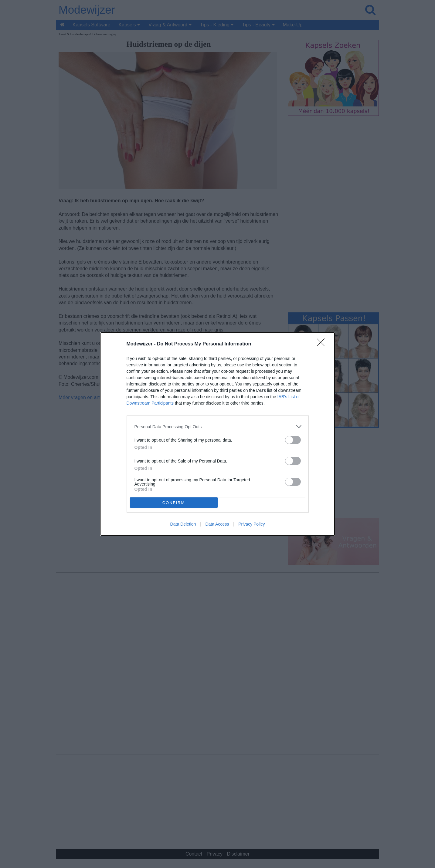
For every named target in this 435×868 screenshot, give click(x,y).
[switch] (293, 440)
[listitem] (218, 427)
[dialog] (218, 434)
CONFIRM (174, 503)
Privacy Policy (251, 524)
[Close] (323, 344)
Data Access (217, 524)
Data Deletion (183, 524)
